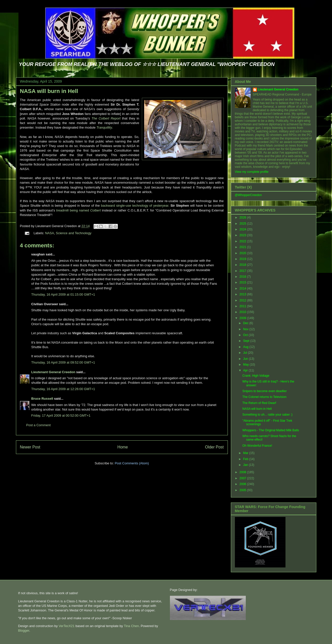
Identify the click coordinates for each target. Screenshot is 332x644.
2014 (243, 289)
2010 (243, 312)
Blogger (24, 630)
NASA (49, 233)
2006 (243, 484)
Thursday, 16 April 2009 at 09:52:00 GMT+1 (63, 362)
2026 (243, 218)
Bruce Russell (42, 399)
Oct (246, 335)
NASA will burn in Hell (49, 91)
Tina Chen (131, 626)
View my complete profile (252, 172)
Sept (247, 341)
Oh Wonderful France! (257, 446)
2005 (243, 490)
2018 (243, 265)
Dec (246, 323)
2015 (243, 282)
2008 (243, 472)
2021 (243, 247)
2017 (243, 271)
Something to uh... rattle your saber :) (267, 415)
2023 (243, 235)
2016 (243, 277)
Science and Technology (74, 233)
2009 (243, 318)
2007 (243, 478)
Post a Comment (39, 425)
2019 (243, 259)
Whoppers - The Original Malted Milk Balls (271, 430)
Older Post (214, 447)
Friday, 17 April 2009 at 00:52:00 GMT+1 (61, 415)
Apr (246, 370)
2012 (243, 300)
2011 (243, 306)
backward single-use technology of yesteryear (135, 206)
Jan (246, 465)
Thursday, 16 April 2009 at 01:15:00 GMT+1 (63, 294)
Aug (246, 347)
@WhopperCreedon (248, 195)
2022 (243, 241)
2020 (243, 253)
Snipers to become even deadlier (264, 391)
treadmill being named (78, 210)
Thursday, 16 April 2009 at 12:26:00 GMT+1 (63, 389)
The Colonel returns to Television (264, 397)
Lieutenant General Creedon (53, 372)
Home (123, 447)
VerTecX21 (67, 626)
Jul (245, 353)
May (246, 365)
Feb (246, 459)
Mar (246, 453)
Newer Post (30, 447)
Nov (246, 329)
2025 (243, 224)
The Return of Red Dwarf (259, 403)
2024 (243, 229)
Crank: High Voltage (256, 376)
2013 (243, 294)
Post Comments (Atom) (132, 463)
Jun (246, 359)
